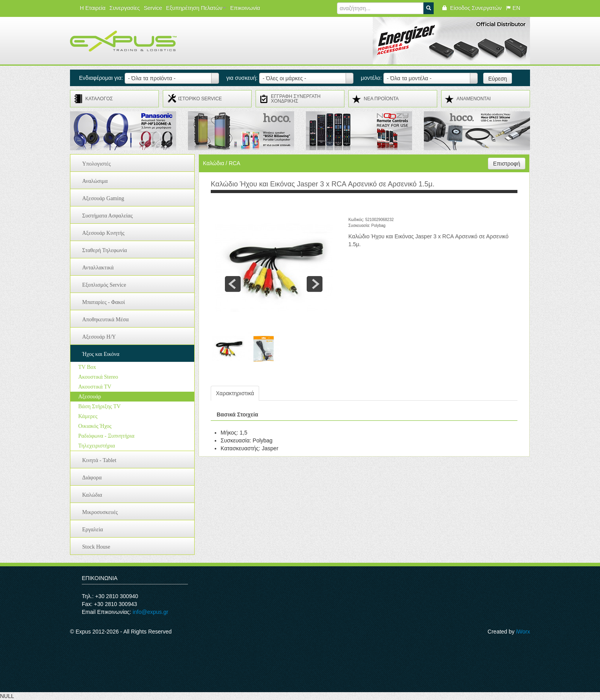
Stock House (96, 547)
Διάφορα (92, 478)
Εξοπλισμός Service (104, 285)
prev (233, 284)
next (315, 284)
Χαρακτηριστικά (235, 393)
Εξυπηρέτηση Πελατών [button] (196, 8)
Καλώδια (92, 495)
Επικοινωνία (245, 8)
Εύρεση (498, 79)
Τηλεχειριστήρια (97, 446)
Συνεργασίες (124, 8)
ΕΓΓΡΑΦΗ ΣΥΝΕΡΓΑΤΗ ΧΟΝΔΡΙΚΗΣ (296, 99)
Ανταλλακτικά (98, 268)
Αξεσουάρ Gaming (103, 198)
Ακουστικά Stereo (98, 377)
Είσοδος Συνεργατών (472, 8)
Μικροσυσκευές (100, 512)
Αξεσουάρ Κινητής (103, 233)
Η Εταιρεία (93, 8)
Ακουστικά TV (95, 387)
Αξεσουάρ (90, 397)
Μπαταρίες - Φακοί (104, 302)
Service (153, 8)
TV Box (87, 367)
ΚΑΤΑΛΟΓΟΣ (99, 99)
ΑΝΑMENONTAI (474, 99)
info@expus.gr (150, 612)
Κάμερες (88, 416)
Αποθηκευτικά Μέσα (105, 320)
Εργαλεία (93, 530)
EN (513, 8)
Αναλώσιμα (95, 181)
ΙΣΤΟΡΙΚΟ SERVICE (200, 99)
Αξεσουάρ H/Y (99, 337)
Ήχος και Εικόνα (101, 354)
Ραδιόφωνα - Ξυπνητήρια (106, 436)
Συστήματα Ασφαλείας (108, 216)
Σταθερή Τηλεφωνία (105, 250)
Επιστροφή (507, 164)
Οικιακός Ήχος (95, 426)
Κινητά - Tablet (99, 460)
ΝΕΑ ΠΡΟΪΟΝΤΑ (381, 99)
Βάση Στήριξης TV (99, 406)
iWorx (523, 632)
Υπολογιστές (97, 164)
